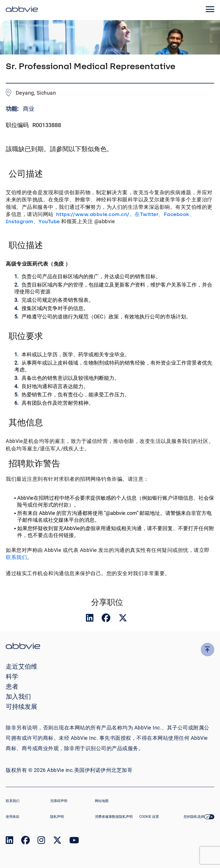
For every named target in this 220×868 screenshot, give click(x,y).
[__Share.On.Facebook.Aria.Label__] (107, 619)
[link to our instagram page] (41, 841)
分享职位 (107, 602)
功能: (13, 109)
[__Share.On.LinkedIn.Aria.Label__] (90, 619)
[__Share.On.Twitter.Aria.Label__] (123, 619)
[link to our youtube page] (74, 841)
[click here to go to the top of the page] (208, 650)
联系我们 (16, 557)
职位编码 (17, 125)
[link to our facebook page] (25, 841)
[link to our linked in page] (9, 841)
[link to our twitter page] (57, 841)
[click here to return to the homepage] (22, 10)
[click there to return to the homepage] (110, 647)
